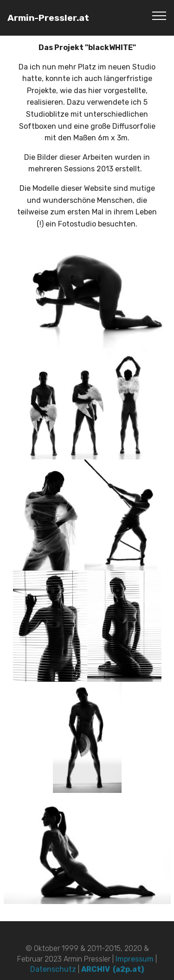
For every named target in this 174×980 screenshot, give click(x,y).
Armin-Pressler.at (48, 18)
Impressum (135, 964)
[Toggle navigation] (159, 15)
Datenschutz (54, 974)
